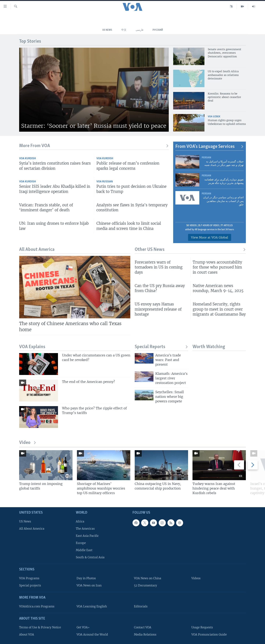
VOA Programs (29, 578)
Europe (81, 543)
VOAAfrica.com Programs (37, 606)
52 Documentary (145, 585)
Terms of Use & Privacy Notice (40, 627)
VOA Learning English (92, 606)
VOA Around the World (92, 635)
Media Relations (145, 635)
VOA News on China (148, 578)
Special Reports (161, 347)
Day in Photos (86, 578)
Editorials (141, 606)
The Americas (85, 529)
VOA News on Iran (89, 585)
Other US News (190, 250)
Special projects (30, 585)
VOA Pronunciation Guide (209, 635)
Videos (196, 578)
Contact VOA (143, 627)
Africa (80, 521)
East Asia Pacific (87, 536)
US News (107, 30)
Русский (158, 30)
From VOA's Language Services (210, 147)
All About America (32, 529)
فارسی (139, 30)
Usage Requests (202, 627)
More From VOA (94, 146)
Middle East (84, 550)
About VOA (27, 635)
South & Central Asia (90, 557)
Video (28, 443)
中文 (124, 30)
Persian (206, 158)
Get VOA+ (83, 627)
